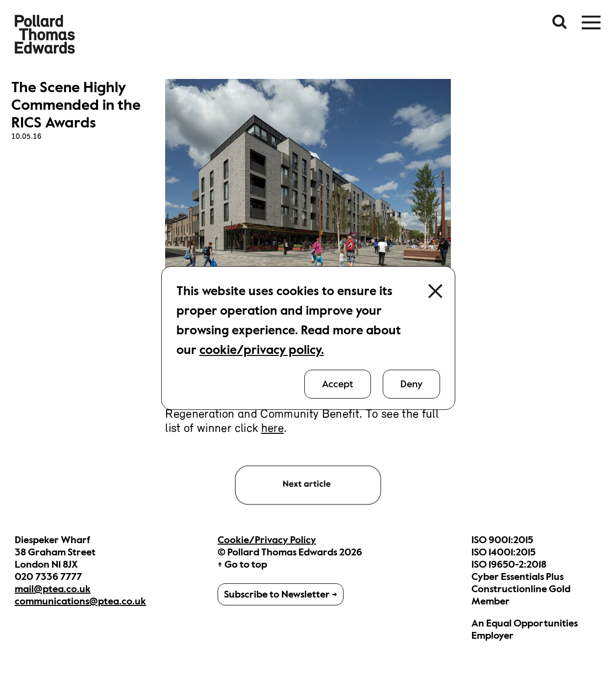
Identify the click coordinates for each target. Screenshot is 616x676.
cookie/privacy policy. (262, 350)
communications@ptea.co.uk (80, 601)
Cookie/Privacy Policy (267, 540)
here (272, 429)
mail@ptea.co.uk (53, 589)
